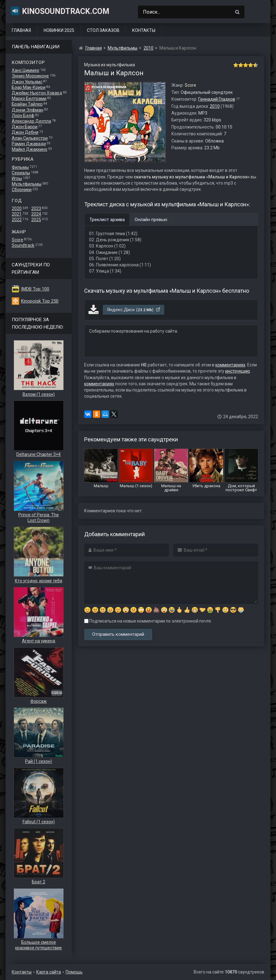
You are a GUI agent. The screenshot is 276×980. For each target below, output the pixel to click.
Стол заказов (103, 30)
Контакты (144, 30)
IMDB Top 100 (35, 289)
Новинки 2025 (59, 30)
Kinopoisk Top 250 (40, 301)
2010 (215, 106)
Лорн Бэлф (23, 116)
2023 (36, 208)
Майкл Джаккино (30, 149)
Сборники (22, 190)
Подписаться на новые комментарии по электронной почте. (148, 621)
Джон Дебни (25, 132)
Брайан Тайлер (27, 104)
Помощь (74, 972)
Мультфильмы (27, 184)
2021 (17, 214)
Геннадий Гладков (217, 99)
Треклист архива (107, 220)
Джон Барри (25, 127)
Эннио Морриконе (30, 76)
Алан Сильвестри (30, 138)
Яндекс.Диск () (134, 310)
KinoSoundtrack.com (60, 11)
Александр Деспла (31, 121)
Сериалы (21, 173)
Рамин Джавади (29, 144)
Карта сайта (49, 972)
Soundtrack (23, 245)
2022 (17, 220)
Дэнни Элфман (28, 110)
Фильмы (20, 167)
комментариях (230, 365)
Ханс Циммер (26, 70)
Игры (17, 178)
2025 (36, 220)
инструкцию (238, 371)
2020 (17, 208)
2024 (36, 214)
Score (17, 240)
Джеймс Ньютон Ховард (37, 93)
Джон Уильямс (27, 82)
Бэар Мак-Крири (29, 87)
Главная (21, 30)
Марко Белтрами (29, 98)
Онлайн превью (151, 220)
